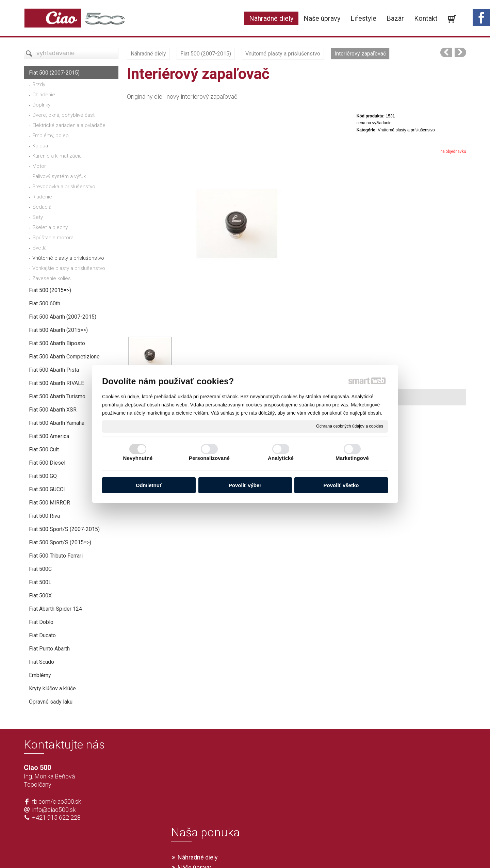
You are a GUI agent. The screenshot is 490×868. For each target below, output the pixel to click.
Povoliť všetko (341, 485)
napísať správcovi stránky (225, 852)
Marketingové (352, 458)
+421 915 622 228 (56, 817)
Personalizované (209, 458)
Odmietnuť (149, 485)
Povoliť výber (245, 485)
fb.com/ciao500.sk (56, 801)
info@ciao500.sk (54, 810)
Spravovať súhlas (346, 852)
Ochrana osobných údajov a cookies (350, 426)
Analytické (281, 458)
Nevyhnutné (138, 458)
